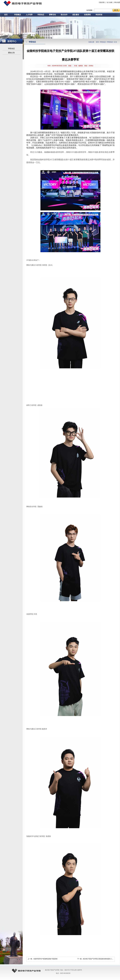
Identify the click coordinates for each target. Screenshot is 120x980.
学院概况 (18, 15)
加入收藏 (109, 2)
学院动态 (41, 15)
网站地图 (117, 2)
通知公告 (11, 53)
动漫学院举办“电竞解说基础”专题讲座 (45, 959)
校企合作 (64, 15)
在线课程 (87, 15)
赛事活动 (52, 15)
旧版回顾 (102, 2)
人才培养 (29, 15)
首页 (6, 15)
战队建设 (76, 15)
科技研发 (99, 15)
